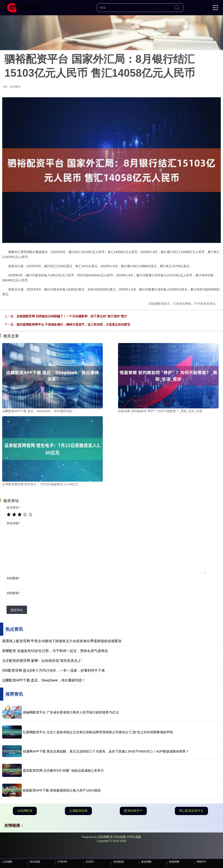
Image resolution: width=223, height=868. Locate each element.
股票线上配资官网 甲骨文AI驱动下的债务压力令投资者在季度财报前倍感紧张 (62, 641)
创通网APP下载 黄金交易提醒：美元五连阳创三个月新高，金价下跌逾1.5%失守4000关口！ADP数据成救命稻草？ (106, 751)
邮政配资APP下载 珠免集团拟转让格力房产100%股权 (62, 790)
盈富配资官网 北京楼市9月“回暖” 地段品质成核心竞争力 (63, 770)
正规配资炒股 (78, 811)
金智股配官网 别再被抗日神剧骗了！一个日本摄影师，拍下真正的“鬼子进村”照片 (72, 316)
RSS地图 (120, 837)
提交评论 (17, 610)
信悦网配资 (25, 811)
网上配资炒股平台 (191, 811)
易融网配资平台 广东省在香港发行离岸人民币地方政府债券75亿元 (71, 712)
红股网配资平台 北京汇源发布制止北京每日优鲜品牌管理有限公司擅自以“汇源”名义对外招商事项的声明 (98, 732)
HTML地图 (134, 837)
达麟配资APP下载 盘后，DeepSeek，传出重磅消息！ (44, 680)
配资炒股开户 (133, 811)
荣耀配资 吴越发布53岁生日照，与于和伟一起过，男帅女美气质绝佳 (55, 651)
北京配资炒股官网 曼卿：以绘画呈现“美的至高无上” (42, 661)
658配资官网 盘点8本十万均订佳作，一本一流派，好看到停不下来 (54, 670)
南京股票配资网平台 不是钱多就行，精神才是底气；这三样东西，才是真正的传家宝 (73, 324)
